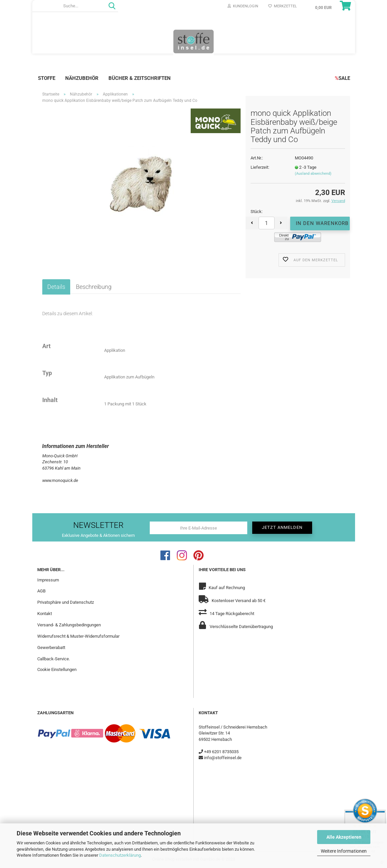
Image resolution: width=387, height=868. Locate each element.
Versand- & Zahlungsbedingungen (69, 625)
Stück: (257, 212)
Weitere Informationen (344, 851)
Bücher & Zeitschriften (140, 78)
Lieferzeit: (260, 167)
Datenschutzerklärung (120, 855)
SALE (342, 78)
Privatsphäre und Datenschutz (66, 602)
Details (56, 287)
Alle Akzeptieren (344, 837)
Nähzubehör (82, 78)
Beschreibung (94, 287)
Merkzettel (283, 6)
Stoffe (47, 78)
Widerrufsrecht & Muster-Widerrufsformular (78, 636)
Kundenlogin (243, 6)
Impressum (48, 580)
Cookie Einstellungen (57, 669)
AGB (41, 591)
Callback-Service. (54, 659)
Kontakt (45, 614)
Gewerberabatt (51, 648)
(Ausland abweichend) (313, 174)
